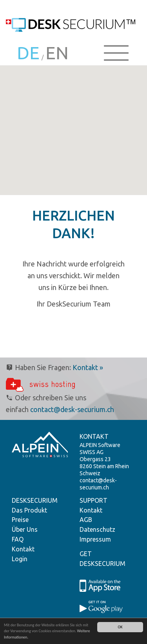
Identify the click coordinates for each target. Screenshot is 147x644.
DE (28, 53)
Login (20, 559)
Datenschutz (97, 529)
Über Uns (25, 529)
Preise (20, 520)
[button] (74, 149)
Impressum (95, 539)
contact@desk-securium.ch (72, 409)
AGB (86, 520)
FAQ (18, 539)
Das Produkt (29, 510)
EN (57, 53)
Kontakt (23, 549)
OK (120, 627)
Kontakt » (88, 367)
